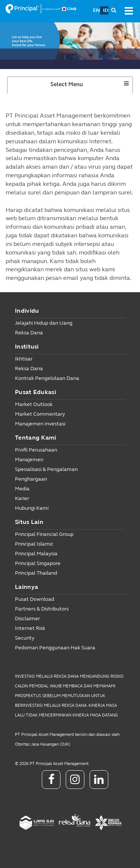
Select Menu (80, 87)
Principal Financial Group (44, 534)
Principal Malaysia (36, 554)
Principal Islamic (34, 544)
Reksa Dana (29, 333)
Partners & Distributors (42, 609)
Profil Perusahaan (36, 450)
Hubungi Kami (32, 508)
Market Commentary (40, 414)
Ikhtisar (24, 359)
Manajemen (29, 460)
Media (22, 489)
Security (25, 638)
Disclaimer (27, 619)
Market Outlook (34, 404)
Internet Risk (30, 628)
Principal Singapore (38, 563)
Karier (22, 498)
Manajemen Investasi (40, 424)
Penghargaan (31, 479)
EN (97, 10)
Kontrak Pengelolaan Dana (47, 378)
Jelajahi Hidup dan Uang (44, 323)
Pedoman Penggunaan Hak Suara (55, 648)
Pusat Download (35, 599)
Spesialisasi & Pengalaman (46, 469)
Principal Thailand (36, 573)
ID (106, 10)
